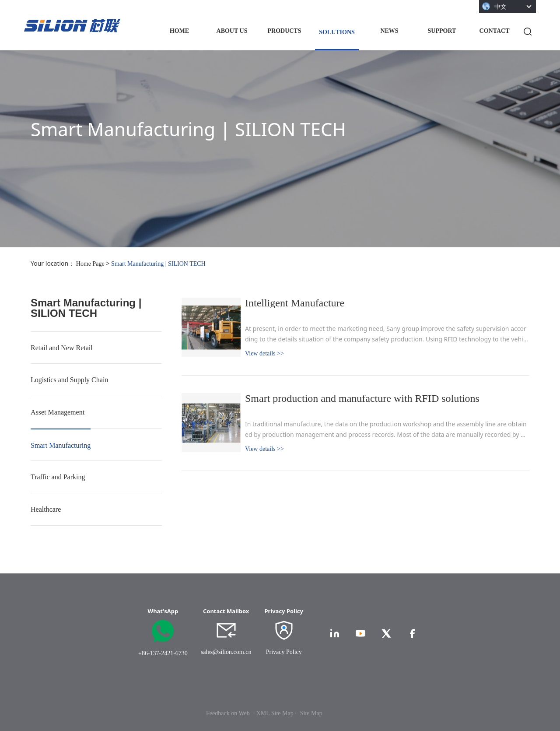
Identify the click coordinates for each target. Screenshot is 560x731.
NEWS (389, 31)
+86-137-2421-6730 (163, 653)
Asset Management (58, 412)
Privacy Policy (284, 652)
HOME (179, 31)
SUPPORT (442, 31)
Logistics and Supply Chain (69, 380)
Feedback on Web (228, 713)
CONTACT (495, 31)
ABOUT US (232, 31)
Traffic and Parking (58, 477)
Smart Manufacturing (61, 445)
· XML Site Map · (275, 713)
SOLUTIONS (337, 32)
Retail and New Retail (62, 348)
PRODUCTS (284, 31)
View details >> (264, 353)
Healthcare (46, 509)
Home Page (90, 264)
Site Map (311, 713)
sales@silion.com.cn (226, 652)
